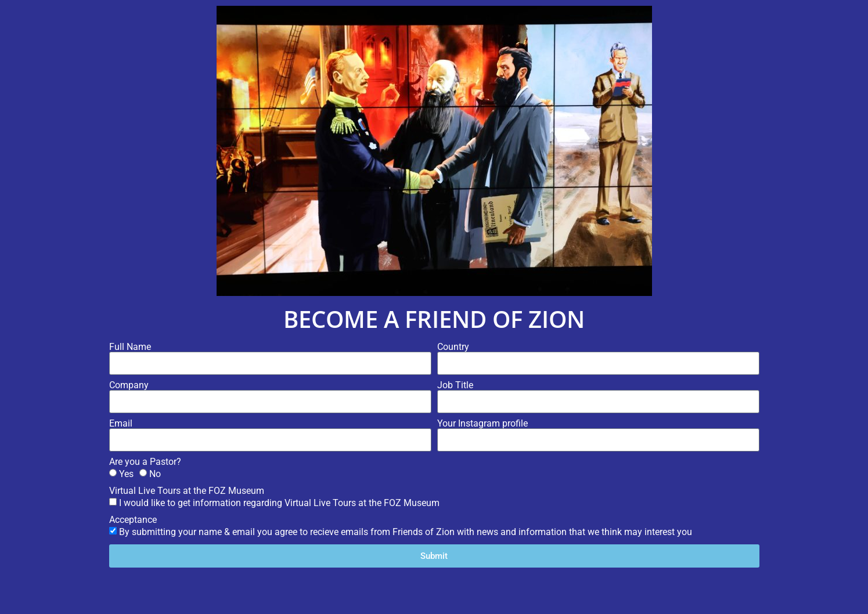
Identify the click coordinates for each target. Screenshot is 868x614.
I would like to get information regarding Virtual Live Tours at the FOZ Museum (279, 503)
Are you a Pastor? (145, 462)
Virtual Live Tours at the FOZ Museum (187, 491)
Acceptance (133, 520)
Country (453, 347)
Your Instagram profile (482, 424)
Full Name (130, 347)
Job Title (455, 385)
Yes (126, 474)
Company (129, 385)
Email (121, 424)
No (155, 474)
